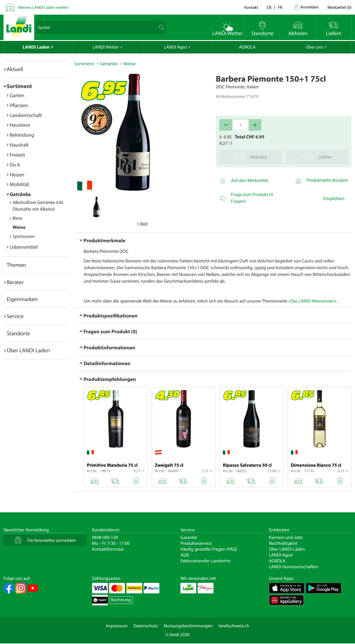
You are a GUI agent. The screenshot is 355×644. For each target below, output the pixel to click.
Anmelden (310, 7)
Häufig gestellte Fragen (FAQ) (209, 549)
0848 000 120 (105, 537)
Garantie (189, 537)
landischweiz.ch (234, 626)
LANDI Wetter (106, 47)
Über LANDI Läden (287, 549)
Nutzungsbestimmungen (188, 626)
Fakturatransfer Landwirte (205, 561)
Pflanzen (19, 105)
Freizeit (17, 155)
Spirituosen (24, 236)
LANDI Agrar (281, 555)
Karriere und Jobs (286, 537)
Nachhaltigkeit (283, 543)
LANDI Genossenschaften (294, 567)
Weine (19, 227)
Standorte (18, 333)
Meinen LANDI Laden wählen (44, 7)
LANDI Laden (36, 47)
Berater (15, 282)
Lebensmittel (24, 247)
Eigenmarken (22, 299)
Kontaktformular (108, 549)
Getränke (20, 194)
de (269, 7)
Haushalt (19, 145)
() (340, 7)
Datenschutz (146, 626)
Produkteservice (196, 543)
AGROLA (247, 47)
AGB (185, 555)
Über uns (314, 47)
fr (280, 7)
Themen (16, 265)
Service (15, 316)
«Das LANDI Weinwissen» (312, 301)
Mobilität (19, 184)
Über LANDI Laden (28, 350)
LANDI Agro (175, 47)
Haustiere (20, 125)
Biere (18, 218)
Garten (17, 95)
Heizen (17, 175)
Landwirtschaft (26, 115)
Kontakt (251, 7)
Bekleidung (22, 135)
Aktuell (15, 69)
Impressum (117, 626)
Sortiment (19, 86)
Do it (15, 165)
